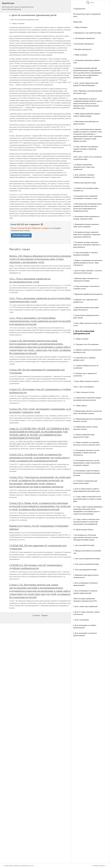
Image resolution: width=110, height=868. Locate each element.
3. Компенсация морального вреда (85, 183)
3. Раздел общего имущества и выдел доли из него (19, 866)
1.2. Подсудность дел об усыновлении (86, 344)
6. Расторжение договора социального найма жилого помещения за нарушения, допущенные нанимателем (87, 234)
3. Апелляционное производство (84, 38)
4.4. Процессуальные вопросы (83, 530)
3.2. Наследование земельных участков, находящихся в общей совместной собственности (86, 453)
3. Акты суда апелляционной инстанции (87, 559)
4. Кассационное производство (83, 44)
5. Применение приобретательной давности (88, 294)
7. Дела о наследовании (81, 620)
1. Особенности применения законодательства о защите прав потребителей (84, 167)
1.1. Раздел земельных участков (84, 392)
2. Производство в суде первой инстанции (87, 33)
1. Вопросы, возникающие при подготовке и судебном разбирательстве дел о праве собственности (88, 263)
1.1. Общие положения (81, 339)
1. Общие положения (80, 27)
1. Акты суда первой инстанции (84, 545)
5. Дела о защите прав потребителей (85, 606)
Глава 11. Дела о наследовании (83, 387)
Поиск (90, 3)
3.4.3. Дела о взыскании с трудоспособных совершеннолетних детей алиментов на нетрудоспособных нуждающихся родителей (41, 321)
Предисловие (78, 22)
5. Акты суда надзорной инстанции (85, 570)
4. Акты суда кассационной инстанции (86, 564)
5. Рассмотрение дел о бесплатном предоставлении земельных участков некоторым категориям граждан (86, 537)
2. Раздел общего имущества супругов (86, 381)
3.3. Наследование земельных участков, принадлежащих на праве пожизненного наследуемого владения (87, 463)
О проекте (36, 615)
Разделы (45, 615)
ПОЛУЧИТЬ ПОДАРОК (21, 235)
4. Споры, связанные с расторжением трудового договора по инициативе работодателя (86, 149)
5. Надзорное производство (82, 49)
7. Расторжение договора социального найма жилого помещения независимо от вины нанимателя (87, 245)
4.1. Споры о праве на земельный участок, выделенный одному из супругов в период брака (87, 499)
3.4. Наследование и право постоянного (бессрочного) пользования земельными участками (87, 473)
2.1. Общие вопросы (80, 406)
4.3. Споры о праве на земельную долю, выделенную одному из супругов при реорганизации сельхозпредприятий (86, 522)
